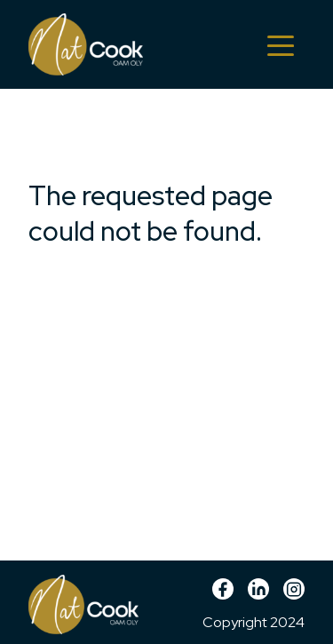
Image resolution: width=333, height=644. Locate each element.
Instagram (294, 595)
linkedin (258, 595)
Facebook (223, 595)
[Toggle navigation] (281, 44)
